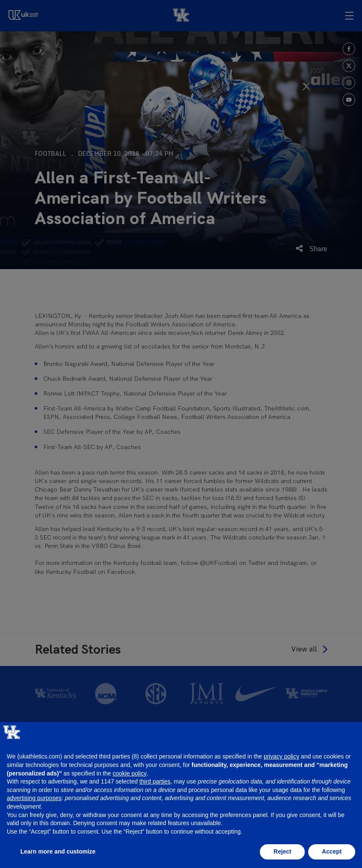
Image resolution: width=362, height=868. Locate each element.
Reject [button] (282, 851)
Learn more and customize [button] (58, 851)
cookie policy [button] (130, 773)
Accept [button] (332, 851)
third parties (155, 781)
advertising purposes (34, 798)
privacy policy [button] (281, 756)
